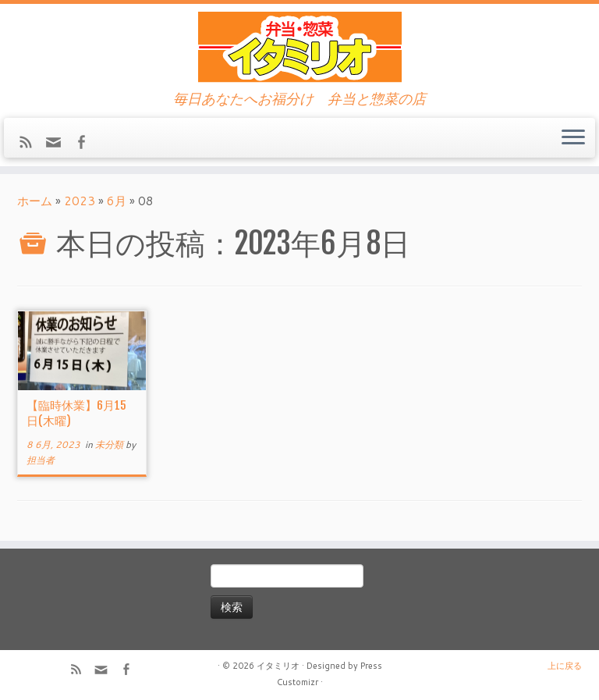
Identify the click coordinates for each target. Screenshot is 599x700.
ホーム (35, 201)
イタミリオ (278, 666)
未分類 (110, 444)
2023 (80, 201)
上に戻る (565, 666)
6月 (117, 201)
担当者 (41, 460)
